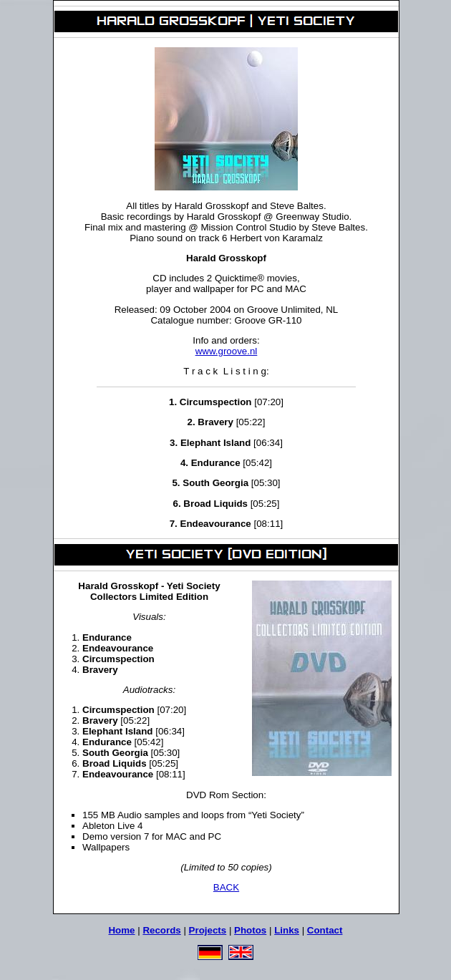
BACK (226, 887)
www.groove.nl (227, 351)
